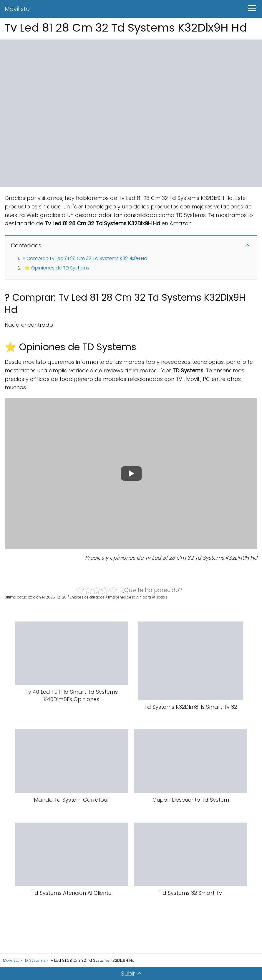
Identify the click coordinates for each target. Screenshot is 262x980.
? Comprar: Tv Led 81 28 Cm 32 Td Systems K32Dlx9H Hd (85, 258)
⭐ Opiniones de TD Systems (57, 268)
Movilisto (17, 9)
